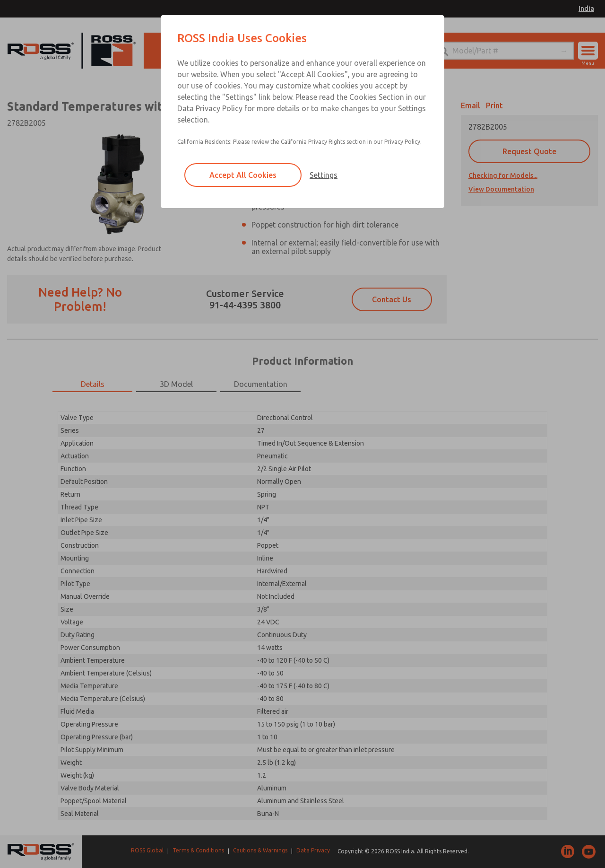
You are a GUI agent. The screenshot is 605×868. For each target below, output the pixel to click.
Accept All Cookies (243, 175)
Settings (324, 175)
